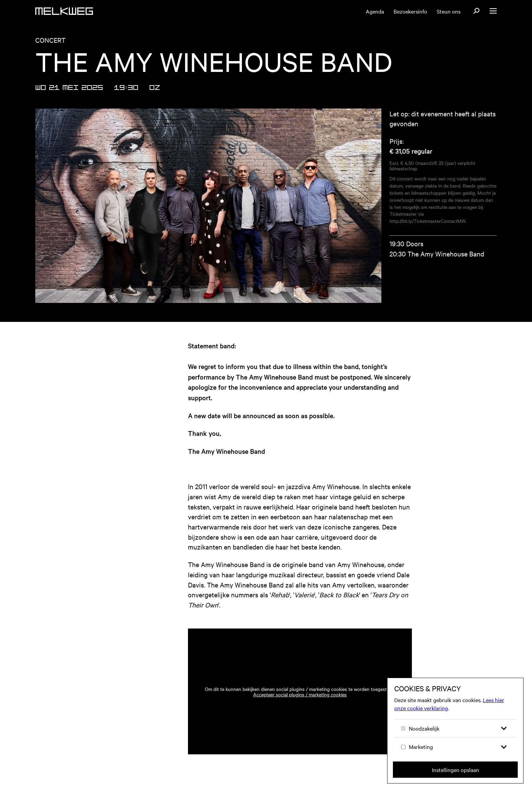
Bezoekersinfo (410, 11)
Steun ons (449, 11)
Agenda (375, 11)
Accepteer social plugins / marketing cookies (300, 694)
